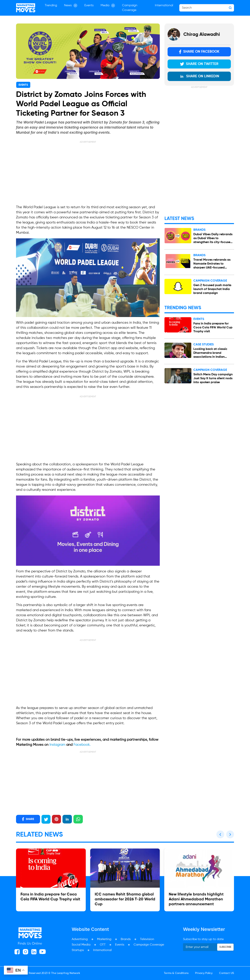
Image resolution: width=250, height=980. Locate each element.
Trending (51, 5)
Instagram (58, 745)
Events (89, 5)
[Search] (207, 8)
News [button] (71, 5)
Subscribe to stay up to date (203, 939)
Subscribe (225, 947)
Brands (126, 939)
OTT (103, 945)
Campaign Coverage (130, 8)
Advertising (80, 939)
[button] (220, 834)
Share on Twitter (199, 64)
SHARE (28, 819)
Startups (78, 950)
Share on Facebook (199, 52)
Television (147, 939)
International (164, 5)
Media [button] (108, 5)
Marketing (104, 939)
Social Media (81, 945)
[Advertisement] (88, 171)
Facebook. (82, 745)
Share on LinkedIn (199, 76)
